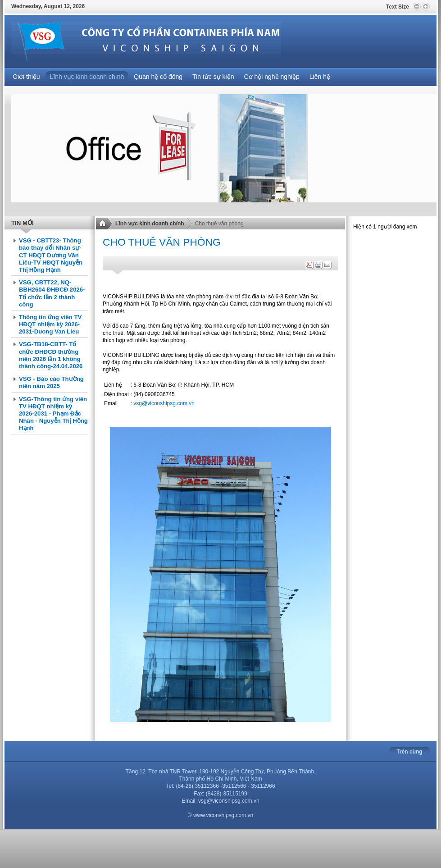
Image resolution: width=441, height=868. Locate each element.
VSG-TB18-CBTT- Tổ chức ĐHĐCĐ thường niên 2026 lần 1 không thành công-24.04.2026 (51, 355)
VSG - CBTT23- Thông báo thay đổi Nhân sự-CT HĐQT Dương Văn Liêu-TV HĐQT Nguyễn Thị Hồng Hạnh (51, 255)
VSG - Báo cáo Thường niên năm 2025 (51, 382)
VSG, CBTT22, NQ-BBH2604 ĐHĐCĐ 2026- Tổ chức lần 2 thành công (52, 293)
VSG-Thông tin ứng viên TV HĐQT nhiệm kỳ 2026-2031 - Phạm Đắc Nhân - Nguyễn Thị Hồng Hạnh (53, 414)
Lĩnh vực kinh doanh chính (150, 224)
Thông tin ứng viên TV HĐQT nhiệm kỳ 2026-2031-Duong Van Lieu (50, 324)
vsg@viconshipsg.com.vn (164, 403)
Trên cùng (409, 752)
